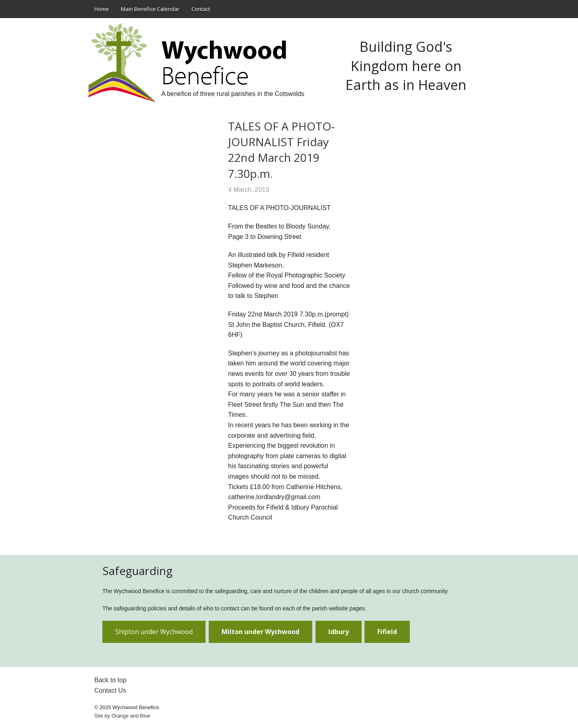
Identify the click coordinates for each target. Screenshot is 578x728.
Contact (201, 9)
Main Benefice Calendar (150, 9)
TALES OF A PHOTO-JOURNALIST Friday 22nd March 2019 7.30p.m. (281, 150)
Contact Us (110, 690)
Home (102, 9)
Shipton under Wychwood (154, 632)
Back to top (110, 680)
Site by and (122, 716)
